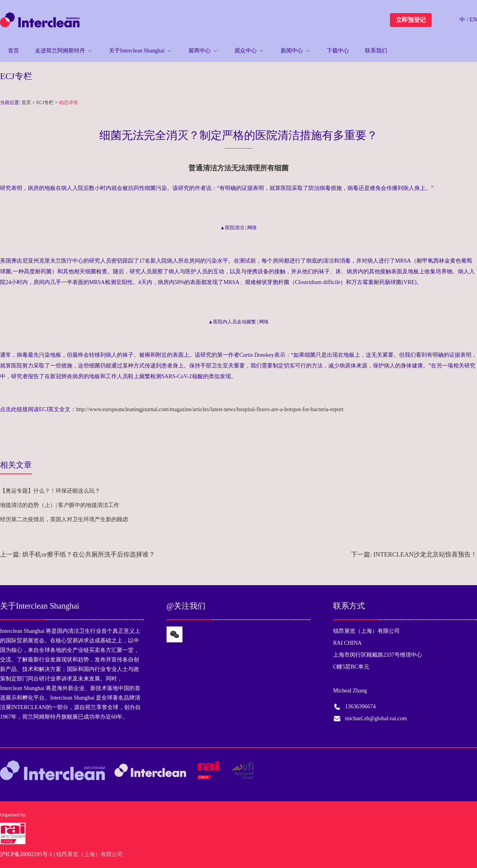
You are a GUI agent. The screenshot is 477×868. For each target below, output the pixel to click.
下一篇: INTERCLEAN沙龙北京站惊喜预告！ (414, 554)
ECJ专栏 (45, 102)
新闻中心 (292, 51)
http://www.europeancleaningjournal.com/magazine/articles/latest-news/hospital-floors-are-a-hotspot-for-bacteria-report (210, 409)
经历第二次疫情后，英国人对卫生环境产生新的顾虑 (64, 519)
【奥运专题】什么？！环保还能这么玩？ (50, 491)
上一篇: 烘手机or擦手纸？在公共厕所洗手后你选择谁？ (78, 554)
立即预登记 (411, 20)
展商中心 (200, 51)
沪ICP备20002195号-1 (26, 854)
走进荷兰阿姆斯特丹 (60, 51)
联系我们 (376, 51)
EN (473, 20)
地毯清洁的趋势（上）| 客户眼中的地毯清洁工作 (60, 505)
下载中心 (338, 51)
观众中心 (246, 51)
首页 (14, 51)
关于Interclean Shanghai (137, 51)
